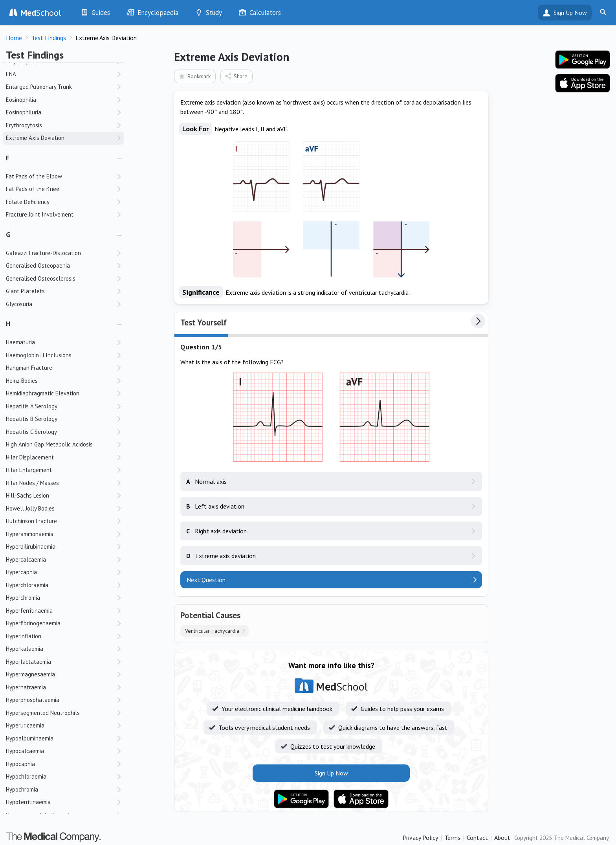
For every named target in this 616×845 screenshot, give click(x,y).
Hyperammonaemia (30, 534)
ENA (11, 74)
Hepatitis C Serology (31, 432)
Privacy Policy (420, 838)
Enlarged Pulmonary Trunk (39, 87)
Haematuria (20, 342)
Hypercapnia (21, 572)
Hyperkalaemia (25, 649)
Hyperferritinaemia (29, 611)
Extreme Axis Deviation (35, 138)
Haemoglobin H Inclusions (39, 355)
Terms (452, 838)
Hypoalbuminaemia (30, 738)
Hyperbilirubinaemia (31, 546)
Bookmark (194, 76)
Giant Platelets (25, 291)
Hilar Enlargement (29, 470)
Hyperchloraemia (27, 585)
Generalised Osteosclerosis (41, 278)
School (41, 13)
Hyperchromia (23, 598)
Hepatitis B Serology (32, 419)
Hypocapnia (20, 764)
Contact (477, 838)
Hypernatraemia (26, 687)
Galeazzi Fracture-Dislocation (43, 253)
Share (236, 76)
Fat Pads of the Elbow (34, 176)
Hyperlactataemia (28, 662)
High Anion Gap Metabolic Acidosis (49, 444)
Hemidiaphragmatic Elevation (43, 393)
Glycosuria (19, 304)
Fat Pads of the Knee (33, 189)
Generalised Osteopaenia (38, 265)
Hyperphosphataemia (33, 700)
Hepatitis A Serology (32, 406)
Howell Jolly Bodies (30, 508)
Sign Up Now (570, 13)
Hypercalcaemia (26, 559)
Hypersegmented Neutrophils (43, 713)
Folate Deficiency (28, 202)
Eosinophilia (21, 100)
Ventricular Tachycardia (212, 631)
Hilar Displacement (30, 457)
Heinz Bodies (22, 381)
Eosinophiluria (24, 112)
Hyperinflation (24, 636)
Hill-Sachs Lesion (27, 495)
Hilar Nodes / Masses (32, 483)
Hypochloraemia (26, 776)
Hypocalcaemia (25, 751)
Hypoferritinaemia (28, 802)
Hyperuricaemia (25, 725)
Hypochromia (22, 789)
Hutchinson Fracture (31, 521)
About (502, 838)
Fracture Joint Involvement (40, 214)
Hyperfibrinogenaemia (33, 623)
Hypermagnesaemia (30, 674)
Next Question (206, 580)
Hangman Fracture (29, 368)
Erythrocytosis (24, 125)
